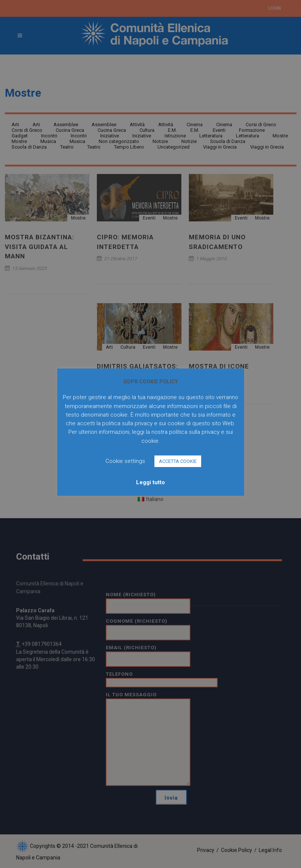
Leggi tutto (150, 482)
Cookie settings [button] (125, 461)
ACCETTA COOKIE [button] (178, 461)
